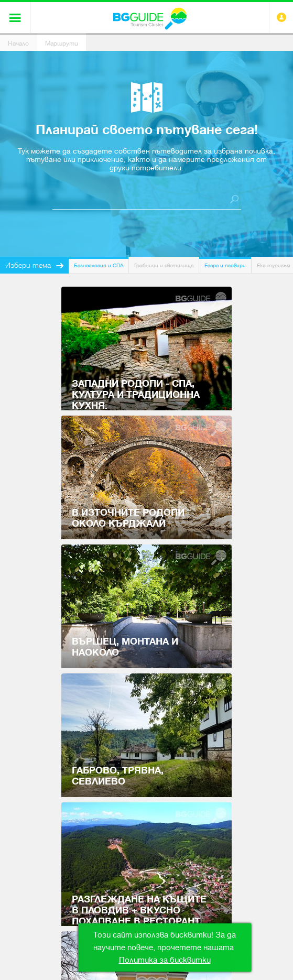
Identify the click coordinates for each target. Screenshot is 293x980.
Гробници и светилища (164, 265)
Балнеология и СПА (99, 265)
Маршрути (62, 43)
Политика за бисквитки (165, 960)
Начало (18, 43)
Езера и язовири (225, 265)
